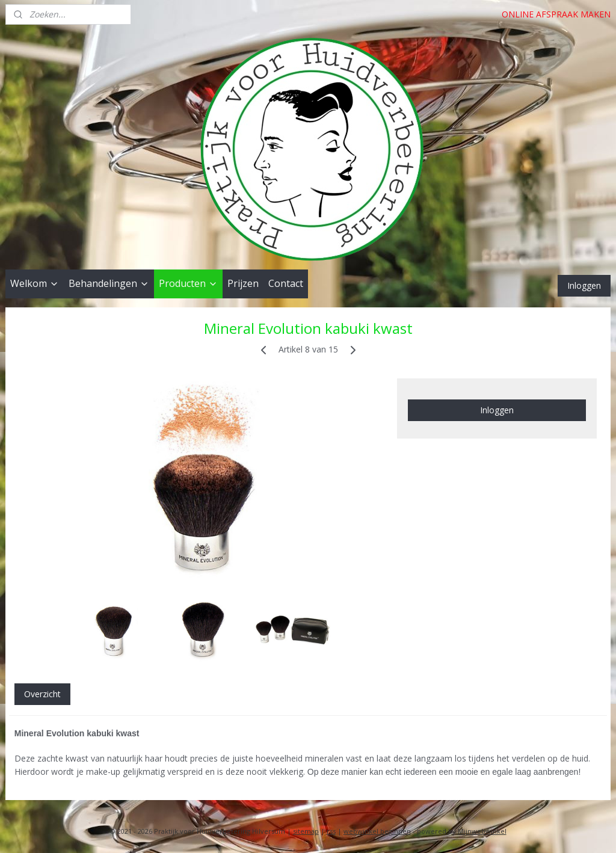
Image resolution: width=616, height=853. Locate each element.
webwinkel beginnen (377, 831)
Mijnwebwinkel (482, 831)
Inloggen (584, 285)
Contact (286, 283)
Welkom (35, 283)
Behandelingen (109, 283)
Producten (188, 283)
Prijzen (243, 283)
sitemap (306, 831)
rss (331, 831)
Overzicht (42, 694)
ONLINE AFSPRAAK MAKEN (556, 14)
